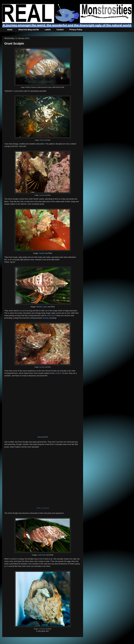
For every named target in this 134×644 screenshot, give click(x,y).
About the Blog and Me (29, 30)
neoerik (42, 253)
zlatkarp (42, 140)
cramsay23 (42, 629)
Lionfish (58, 373)
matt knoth (42, 555)
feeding (45, 318)
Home (10, 30)
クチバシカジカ (43, 508)
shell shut (51, 315)
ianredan (42, 195)
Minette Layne (42, 307)
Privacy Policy (76, 30)
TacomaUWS (43, 437)
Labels (48, 30)
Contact (60, 30)
